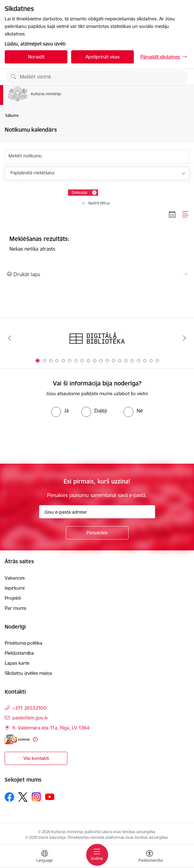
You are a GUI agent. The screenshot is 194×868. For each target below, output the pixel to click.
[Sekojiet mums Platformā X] (23, 797)
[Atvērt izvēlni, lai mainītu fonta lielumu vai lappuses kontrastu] (149, 857)
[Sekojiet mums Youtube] (50, 797)
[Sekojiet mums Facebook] (9, 797)
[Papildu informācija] (35, 739)
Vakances (15, 578)
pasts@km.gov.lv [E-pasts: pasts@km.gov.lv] (30, 718)
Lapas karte (17, 663)
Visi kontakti (36, 758)
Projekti (13, 598)
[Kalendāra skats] (172, 214)
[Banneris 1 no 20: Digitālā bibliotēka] (97, 338)
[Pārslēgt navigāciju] (97, 855)
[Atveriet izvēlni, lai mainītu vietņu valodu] (45, 857)
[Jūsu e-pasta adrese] (97, 512)
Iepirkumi (15, 588)
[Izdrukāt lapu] (97, 274)
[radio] (60, 411)
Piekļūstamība (19, 653)
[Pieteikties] (97, 533)
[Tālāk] (184, 338)
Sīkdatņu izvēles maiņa (28, 673)
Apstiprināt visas (103, 57)
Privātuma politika (24, 643)
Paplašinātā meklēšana (32, 173)
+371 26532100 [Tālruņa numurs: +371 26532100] (29, 708)
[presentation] (52, 440)
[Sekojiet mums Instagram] (36, 797)
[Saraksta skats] (186, 214)
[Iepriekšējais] (10, 338)
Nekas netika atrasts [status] (97, 243)
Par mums (16, 608)
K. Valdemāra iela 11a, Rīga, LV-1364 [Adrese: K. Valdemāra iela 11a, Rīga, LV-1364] (51, 728)
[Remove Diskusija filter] (94, 193)
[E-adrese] (17, 739)
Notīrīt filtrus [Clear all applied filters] (99, 203)
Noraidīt (36, 57)
